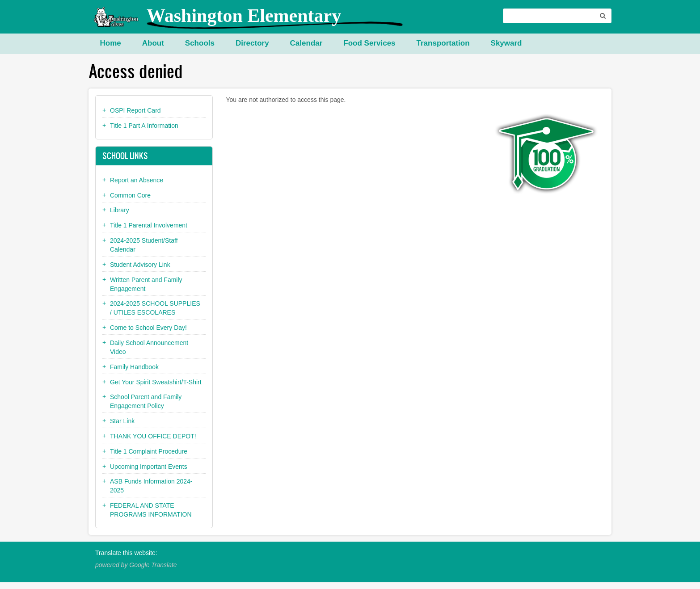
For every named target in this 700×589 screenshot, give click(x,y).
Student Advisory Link (140, 265)
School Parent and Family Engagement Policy (146, 401)
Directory (252, 43)
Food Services (369, 43)
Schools (200, 43)
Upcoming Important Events (149, 467)
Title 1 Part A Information (144, 126)
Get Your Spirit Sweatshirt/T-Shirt (156, 382)
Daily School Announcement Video (149, 347)
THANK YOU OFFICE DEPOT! (153, 436)
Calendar (306, 43)
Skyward (506, 43)
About (153, 43)
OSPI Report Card (135, 110)
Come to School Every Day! (148, 328)
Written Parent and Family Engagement (146, 284)
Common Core (130, 195)
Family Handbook (134, 367)
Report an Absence (137, 180)
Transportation (443, 43)
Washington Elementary (244, 16)
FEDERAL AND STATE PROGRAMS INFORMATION (151, 510)
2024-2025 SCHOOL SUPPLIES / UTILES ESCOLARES (155, 308)
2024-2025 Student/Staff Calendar (144, 245)
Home (111, 43)
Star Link (122, 421)
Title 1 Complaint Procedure (149, 451)
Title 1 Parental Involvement (149, 225)
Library (120, 210)
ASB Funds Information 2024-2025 (151, 486)
